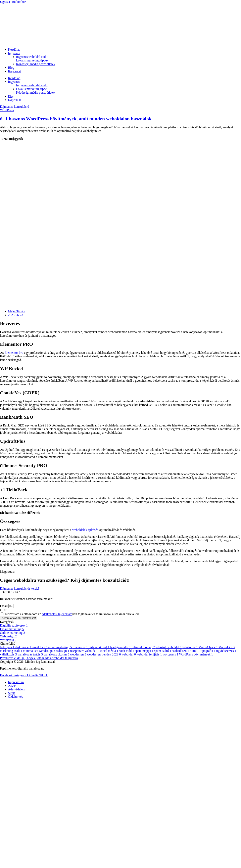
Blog (11, 68)
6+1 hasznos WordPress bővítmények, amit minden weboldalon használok (76, 119)
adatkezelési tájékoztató (57, 614)
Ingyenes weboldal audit (32, 57)
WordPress (7, 110)
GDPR (4, 610)
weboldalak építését (85, 530)
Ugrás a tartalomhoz (13, 2)
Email (4, 606)
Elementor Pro (14, 353)
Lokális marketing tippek (32, 60)
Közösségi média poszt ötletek (36, 64)
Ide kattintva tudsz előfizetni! (20, 513)
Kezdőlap (14, 50)
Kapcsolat (14, 71)
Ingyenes (14, 53)
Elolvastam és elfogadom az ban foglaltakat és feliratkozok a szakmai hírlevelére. (73, 614)
